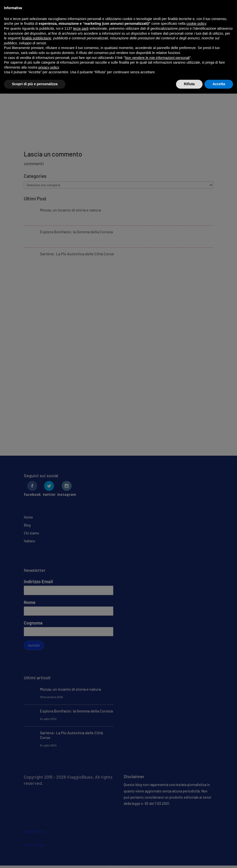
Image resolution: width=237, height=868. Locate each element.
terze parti (81, 28)
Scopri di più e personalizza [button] (35, 84)
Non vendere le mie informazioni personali (157, 58)
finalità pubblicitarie (37, 38)
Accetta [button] (219, 84)
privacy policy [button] (49, 67)
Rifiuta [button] (189, 84)
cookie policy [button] (196, 24)
